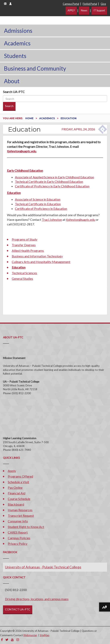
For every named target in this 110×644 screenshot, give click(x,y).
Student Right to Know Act (26, 527)
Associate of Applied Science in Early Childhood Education (55, 177)
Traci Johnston (52, 219)
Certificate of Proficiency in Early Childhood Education (52, 186)
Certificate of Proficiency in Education (41, 208)
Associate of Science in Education (38, 199)
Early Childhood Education (25, 170)
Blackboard (16, 504)
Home (30, 118)
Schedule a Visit (18, 482)
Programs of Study (25, 239)
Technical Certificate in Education (38, 204)
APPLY (71, 10)
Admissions (18, 31)
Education (14, 193)
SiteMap (45, 635)
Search (9, 106)
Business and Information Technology (37, 256)
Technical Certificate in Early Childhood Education (49, 181)
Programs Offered (20, 476)
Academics (17, 43)
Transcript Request (21, 515)
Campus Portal (71, 4)
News (84, 10)
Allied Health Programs (28, 250)
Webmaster (30, 635)
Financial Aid (17, 493)
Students (15, 56)
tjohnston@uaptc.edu (22, 151)
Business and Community (35, 68)
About (12, 81)
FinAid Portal (90, 4)
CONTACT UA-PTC (18, 609)
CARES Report (18, 532)
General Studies (22, 278)
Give (103, 4)
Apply (12, 471)
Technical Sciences (24, 273)
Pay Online (15, 487)
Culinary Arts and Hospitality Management (41, 262)
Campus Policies (19, 538)
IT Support (99, 10)
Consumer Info (18, 521)
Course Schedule (19, 499)
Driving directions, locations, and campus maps (37, 599)
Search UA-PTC (14, 92)
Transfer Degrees (24, 245)
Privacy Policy (18, 543)
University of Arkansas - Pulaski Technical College (43, 567)
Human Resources (20, 510)
